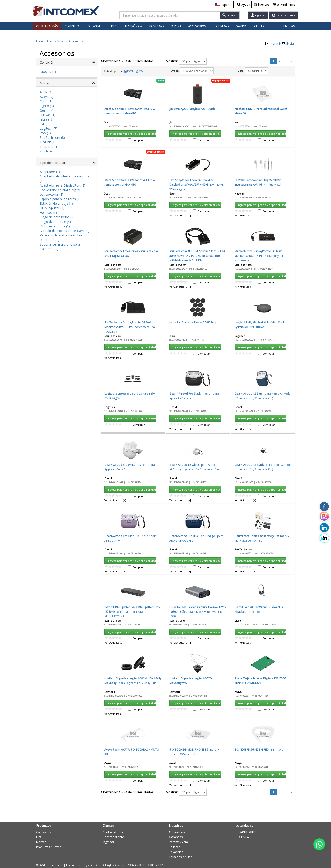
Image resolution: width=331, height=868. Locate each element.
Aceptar (192, 267)
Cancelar (214, 267)
